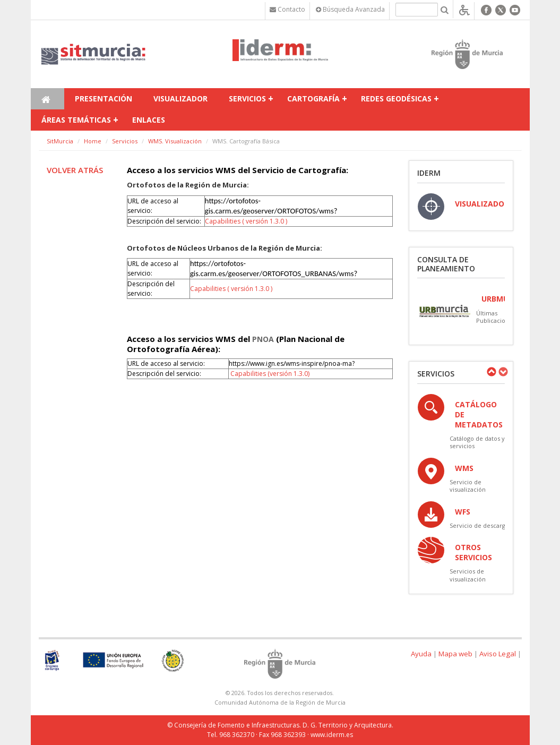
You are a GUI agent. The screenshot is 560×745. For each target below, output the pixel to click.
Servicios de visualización (468, 575)
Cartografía (313, 99)
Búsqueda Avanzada (350, 9)
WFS (463, 512)
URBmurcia (503, 299)
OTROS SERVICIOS (473, 552)
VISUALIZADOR (482, 204)
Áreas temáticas (76, 120)
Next (503, 372)
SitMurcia (60, 141)
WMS (464, 468)
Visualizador (180, 99)
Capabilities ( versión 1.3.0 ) (246, 221)
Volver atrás (75, 170)
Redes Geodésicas (396, 99)
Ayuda (421, 654)
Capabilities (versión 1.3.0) (270, 374)
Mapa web (455, 654)
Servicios (247, 99)
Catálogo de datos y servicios (477, 442)
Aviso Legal (498, 654)
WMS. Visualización (175, 141)
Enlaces (149, 120)
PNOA (263, 339)
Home (93, 141)
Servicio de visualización (468, 486)
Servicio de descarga (479, 525)
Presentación (104, 99)
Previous (491, 372)
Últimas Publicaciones (496, 317)
